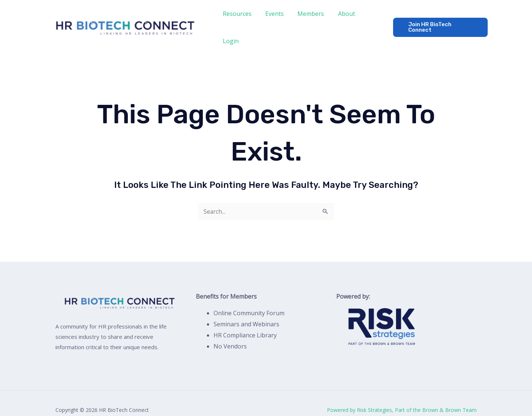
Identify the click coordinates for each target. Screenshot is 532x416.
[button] (439, 20)
